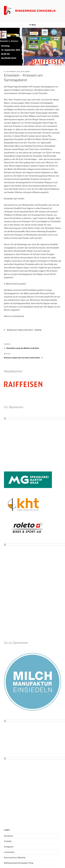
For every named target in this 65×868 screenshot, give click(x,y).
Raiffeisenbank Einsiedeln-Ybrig (19, 756)
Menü (32, 25)
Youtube (8, 735)
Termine (38, 330)
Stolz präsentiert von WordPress (25, 863)
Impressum (8, 843)
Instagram (9, 740)
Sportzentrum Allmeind (15, 751)
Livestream (9, 745)
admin (27, 72)
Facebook (8, 729)
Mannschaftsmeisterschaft (20, 330)
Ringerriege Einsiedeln (35, 11)
